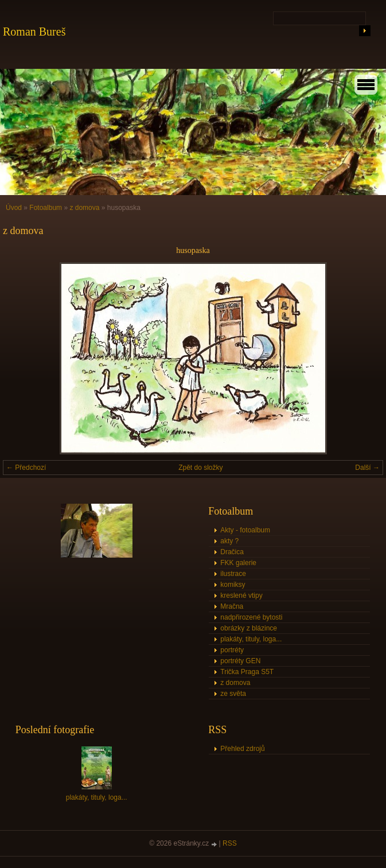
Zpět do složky (200, 468)
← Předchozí (26, 468)
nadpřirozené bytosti (251, 617)
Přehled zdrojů (242, 749)
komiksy (233, 585)
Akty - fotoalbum (245, 530)
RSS (230, 843)
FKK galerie (238, 563)
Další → (367, 468)
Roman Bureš (34, 32)
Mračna (232, 606)
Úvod (14, 208)
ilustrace (233, 574)
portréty (232, 650)
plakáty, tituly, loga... (251, 639)
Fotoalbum (46, 208)
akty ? (229, 541)
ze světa (233, 694)
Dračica (232, 552)
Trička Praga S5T (247, 672)
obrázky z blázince (249, 628)
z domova (84, 208)
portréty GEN (240, 661)
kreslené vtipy (241, 595)
